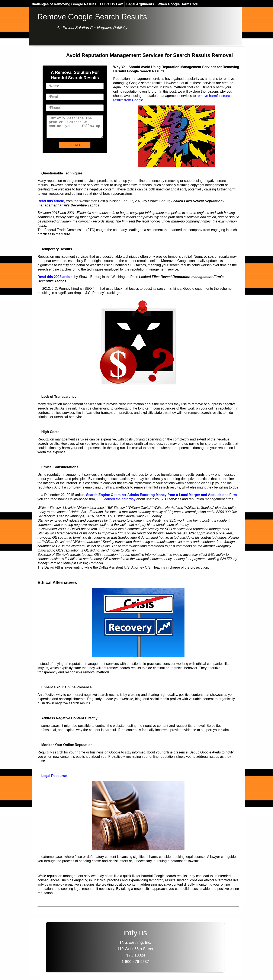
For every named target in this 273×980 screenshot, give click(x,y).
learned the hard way (119, 499)
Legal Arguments (140, 4)
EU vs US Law (111, 4)
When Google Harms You (178, 4)
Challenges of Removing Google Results (63, 4)
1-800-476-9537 (135, 962)
